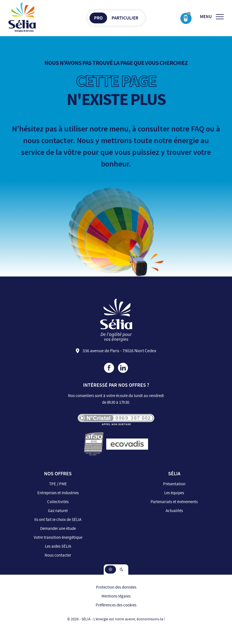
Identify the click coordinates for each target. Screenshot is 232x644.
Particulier (125, 18)
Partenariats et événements (174, 502)
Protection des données (116, 587)
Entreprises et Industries (58, 493)
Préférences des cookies (116, 605)
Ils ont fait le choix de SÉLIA (58, 520)
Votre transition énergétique (58, 538)
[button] (110, 570)
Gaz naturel (58, 511)
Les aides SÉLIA (58, 546)
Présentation (174, 484)
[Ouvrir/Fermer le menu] (212, 17)
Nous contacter (58, 555)
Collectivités (58, 502)
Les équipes (174, 493)
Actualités (174, 511)
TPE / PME (58, 484)
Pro (98, 18)
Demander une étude (58, 529)
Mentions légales (116, 596)
